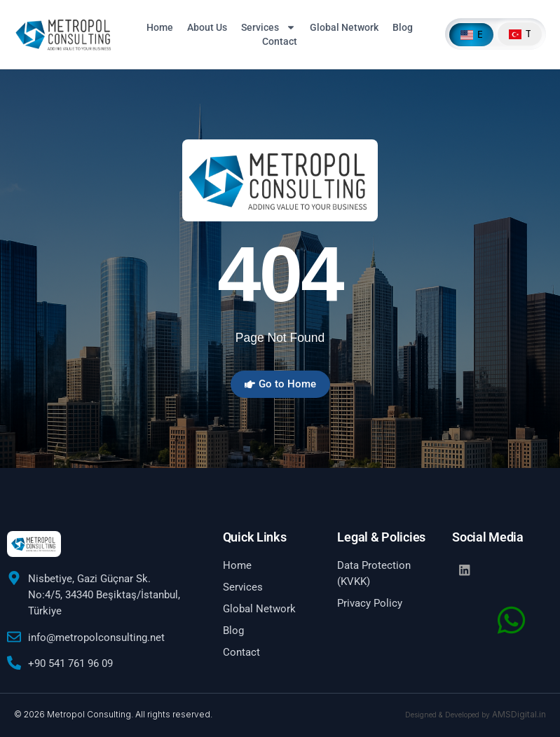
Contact (280, 41)
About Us (207, 27)
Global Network (344, 27)
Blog (403, 27)
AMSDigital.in (519, 714)
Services (268, 27)
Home (160, 27)
